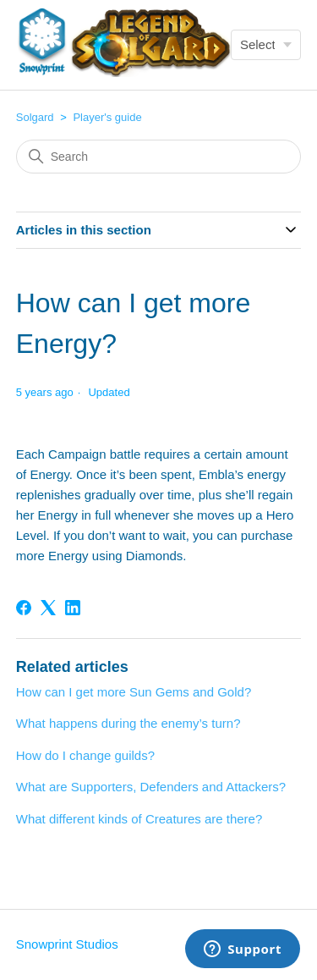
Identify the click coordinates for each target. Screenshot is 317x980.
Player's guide (107, 117)
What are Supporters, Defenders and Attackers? (151, 787)
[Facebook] (24, 608)
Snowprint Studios (67, 944)
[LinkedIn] (73, 608)
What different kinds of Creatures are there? (139, 819)
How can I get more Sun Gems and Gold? (134, 692)
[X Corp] (48, 608)
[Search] (159, 157)
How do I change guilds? (85, 755)
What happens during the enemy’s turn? (128, 723)
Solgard (35, 117)
